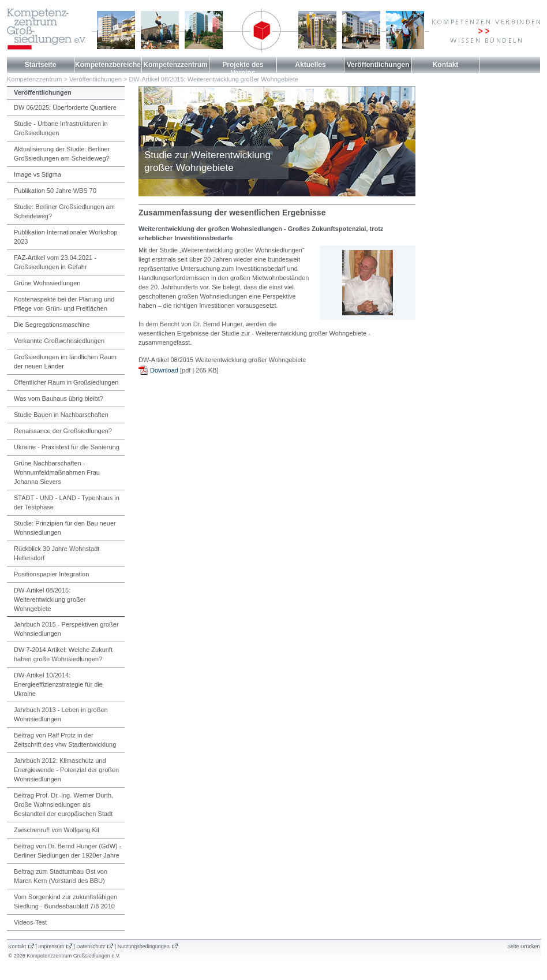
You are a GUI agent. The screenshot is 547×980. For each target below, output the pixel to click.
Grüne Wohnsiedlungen (47, 283)
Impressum (51, 947)
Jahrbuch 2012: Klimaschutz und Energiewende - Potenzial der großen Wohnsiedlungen (66, 770)
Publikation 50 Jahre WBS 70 (55, 191)
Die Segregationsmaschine (52, 325)
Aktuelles (310, 65)
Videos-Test (30, 922)
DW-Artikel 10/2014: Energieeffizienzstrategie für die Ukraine (58, 684)
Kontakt (446, 65)
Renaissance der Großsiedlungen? (63, 431)
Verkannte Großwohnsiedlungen (59, 341)
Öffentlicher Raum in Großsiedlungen (66, 382)
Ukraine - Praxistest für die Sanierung (67, 447)
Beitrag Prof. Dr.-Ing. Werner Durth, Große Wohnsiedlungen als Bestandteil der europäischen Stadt (63, 804)
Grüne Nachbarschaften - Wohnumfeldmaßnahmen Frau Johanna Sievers (57, 472)
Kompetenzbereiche (108, 65)
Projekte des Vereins (243, 69)
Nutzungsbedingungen (144, 947)
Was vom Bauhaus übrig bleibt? (59, 398)
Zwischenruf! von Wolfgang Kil (57, 830)
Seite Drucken (524, 947)
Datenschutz (91, 947)
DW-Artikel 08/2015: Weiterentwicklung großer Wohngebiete (213, 79)
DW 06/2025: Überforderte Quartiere (65, 107)
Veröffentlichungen (378, 65)
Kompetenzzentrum (175, 65)
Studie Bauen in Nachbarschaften (61, 415)
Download (164, 370)
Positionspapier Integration (51, 574)
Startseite (41, 65)
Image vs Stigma (38, 174)
